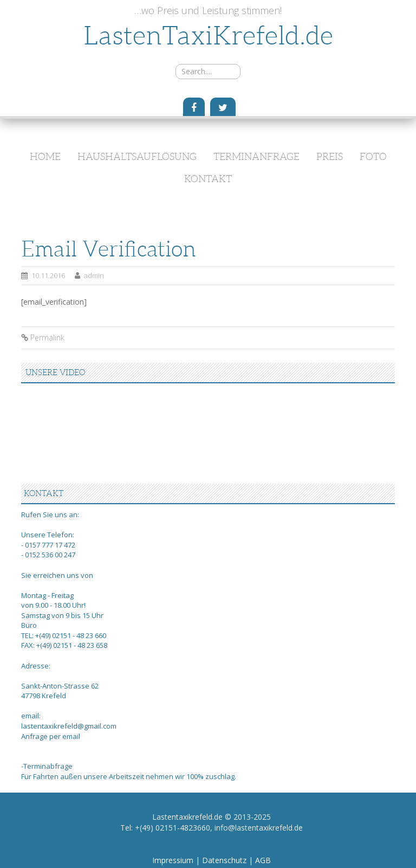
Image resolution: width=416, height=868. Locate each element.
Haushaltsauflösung (137, 157)
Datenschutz (225, 860)
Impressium (174, 860)
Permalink (47, 337)
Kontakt (208, 179)
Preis (330, 157)
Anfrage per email (51, 736)
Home (45, 157)
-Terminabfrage (47, 766)
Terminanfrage (256, 157)
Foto (373, 157)
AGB (263, 860)
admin (94, 275)
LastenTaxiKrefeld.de (208, 36)
